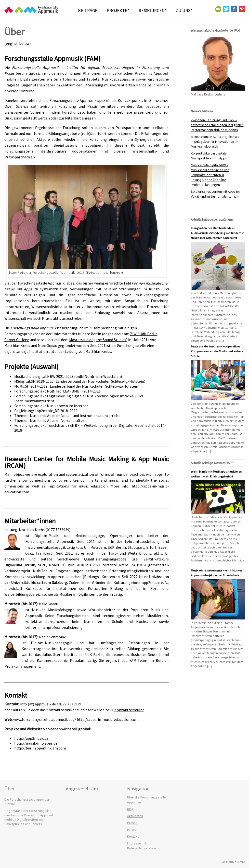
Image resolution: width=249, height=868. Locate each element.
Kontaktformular (129, 710)
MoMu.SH (22, 386)
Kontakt (133, 836)
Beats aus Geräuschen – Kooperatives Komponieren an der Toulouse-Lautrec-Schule (217, 351)
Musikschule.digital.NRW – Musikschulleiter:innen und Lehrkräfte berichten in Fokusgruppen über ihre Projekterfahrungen (210, 175)
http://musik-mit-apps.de (36, 743)
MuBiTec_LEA (58, 391)
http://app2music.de (31, 738)
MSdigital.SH (25, 381)
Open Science (17, 106)
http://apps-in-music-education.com (108, 719)
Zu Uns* (184, 10)
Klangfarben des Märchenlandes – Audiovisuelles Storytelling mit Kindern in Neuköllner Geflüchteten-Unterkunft (218, 233)
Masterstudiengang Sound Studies (98, 340)
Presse (132, 823)
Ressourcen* (153, 10)
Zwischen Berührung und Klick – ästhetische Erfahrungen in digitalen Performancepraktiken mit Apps (217, 125)
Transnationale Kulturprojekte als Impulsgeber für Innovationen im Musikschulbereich (215, 142)
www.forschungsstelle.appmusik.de (43, 719)
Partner (132, 830)
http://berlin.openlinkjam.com (40, 748)
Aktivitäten (135, 816)
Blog (130, 809)
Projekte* (118, 10)
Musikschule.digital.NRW (35, 376)
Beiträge (88, 10)
